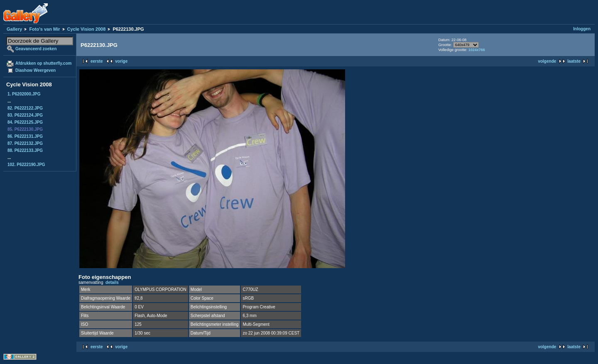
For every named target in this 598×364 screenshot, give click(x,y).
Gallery (14, 29)
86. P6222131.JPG (25, 136)
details (112, 282)
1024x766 (477, 50)
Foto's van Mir (44, 29)
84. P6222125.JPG (25, 122)
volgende (547, 61)
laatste (574, 61)
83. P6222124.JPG (25, 115)
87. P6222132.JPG (25, 143)
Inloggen (582, 29)
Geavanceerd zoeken (36, 49)
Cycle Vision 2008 (87, 29)
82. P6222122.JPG (25, 108)
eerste (97, 61)
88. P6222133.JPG (25, 150)
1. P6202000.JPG (24, 94)
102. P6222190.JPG (26, 165)
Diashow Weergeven (36, 70)
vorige (121, 61)
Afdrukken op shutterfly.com (43, 63)
